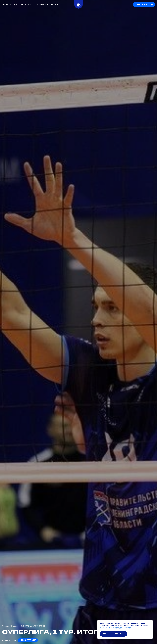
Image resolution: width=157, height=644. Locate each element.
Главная (6, 626)
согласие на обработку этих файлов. (116, 628)
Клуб (55, 5)
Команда (43, 5)
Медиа (30, 5)
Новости (18, 5)
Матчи (7, 5)
